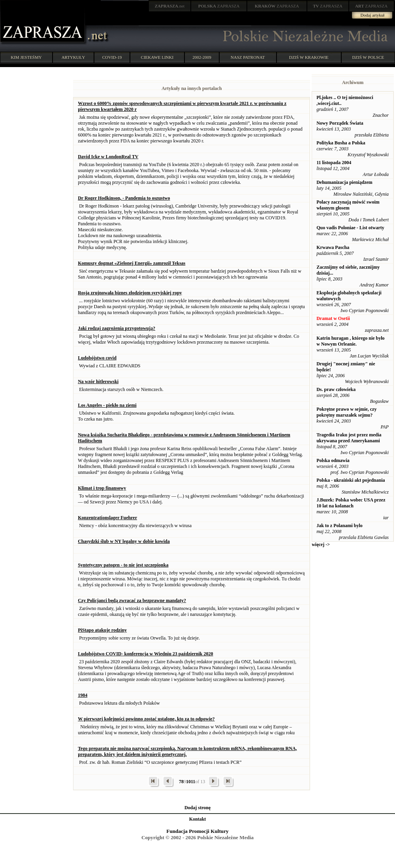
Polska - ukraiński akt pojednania (351, 480)
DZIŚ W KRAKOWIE (309, 57)
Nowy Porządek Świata (340, 123)
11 (193, 782)
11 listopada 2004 (334, 163)
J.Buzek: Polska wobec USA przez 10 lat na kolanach (351, 503)
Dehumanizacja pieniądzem (344, 182)
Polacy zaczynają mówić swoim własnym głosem (348, 205)
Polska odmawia (333, 460)
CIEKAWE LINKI (157, 57)
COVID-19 (112, 57)
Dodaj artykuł (373, 15)
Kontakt (198, 819)
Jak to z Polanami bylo (340, 526)
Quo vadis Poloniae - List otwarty (350, 228)
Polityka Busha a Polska (341, 143)
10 (188, 782)
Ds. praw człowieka (336, 389)
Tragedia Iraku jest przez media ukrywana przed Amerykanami (349, 438)
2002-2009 (202, 57)
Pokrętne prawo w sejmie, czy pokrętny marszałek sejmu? (346, 412)
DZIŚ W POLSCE (368, 57)
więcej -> (321, 544)
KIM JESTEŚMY (26, 57)
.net (170, 6)
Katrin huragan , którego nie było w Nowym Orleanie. (350, 341)
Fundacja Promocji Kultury (197, 831)
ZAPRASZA (219, 6)
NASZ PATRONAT (248, 57)
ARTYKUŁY (73, 57)
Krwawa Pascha (333, 247)
